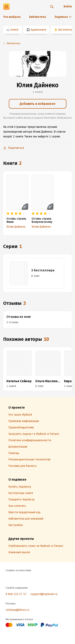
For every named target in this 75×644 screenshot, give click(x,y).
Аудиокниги (38, 30)
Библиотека (37, 17)
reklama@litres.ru (17, 610)
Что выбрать (12, 17)
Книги (14, 30)
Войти (68, 6)
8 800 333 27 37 (16, 594)
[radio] (8, 214)
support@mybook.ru (44, 594)
